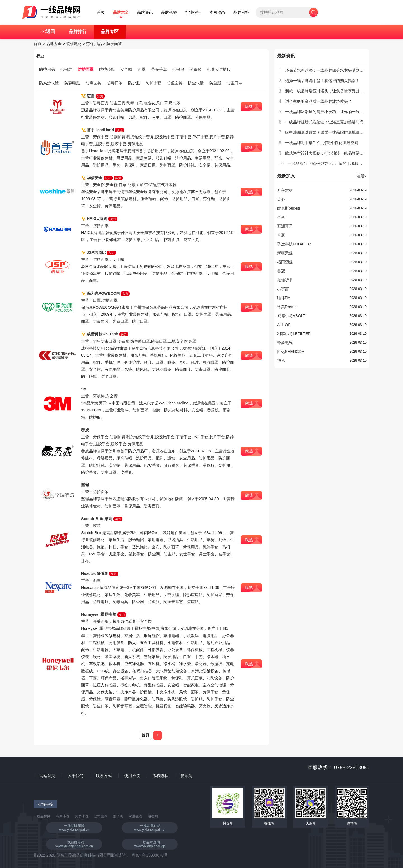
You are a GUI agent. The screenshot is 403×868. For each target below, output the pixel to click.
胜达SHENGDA (291, 352)
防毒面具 (93, 83)
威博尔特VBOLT (291, 316)
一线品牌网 (42, 816)
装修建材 (74, 44)
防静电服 (72, 83)
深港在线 (135, 816)
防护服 (134, 83)
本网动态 (217, 12)
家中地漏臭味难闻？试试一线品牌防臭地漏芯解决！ (330, 132)
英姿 (281, 199)
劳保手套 (159, 69)
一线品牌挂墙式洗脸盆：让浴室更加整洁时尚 (324, 122)
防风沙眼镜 (49, 83)
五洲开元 (285, 226)
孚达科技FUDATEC (294, 244)
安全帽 (126, 69)
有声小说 (63, 816)
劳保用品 (94, 44)
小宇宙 (283, 289)
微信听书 (285, 280)
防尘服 (215, 83)
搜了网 (118, 816)
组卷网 (153, 816)
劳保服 (178, 69)
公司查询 (101, 816)
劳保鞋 (66, 69)
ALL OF (284, 325)
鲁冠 (281, 271)
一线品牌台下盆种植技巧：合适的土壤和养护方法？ (333, 163)
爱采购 (186, 776)
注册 (362, 176)
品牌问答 (241, 12)
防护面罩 (114, 44)
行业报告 (193, 12)
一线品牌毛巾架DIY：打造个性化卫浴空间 (322, 143)
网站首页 (47, 776)
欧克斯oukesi (289, 208)
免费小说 (82, 816)
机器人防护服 (219, 69)
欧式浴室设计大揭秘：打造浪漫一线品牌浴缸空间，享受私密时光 (342, 153)
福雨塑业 (285, 262)
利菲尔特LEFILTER (294, 334)
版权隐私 (160, 776)
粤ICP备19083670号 (150, 855)
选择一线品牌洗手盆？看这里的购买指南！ (322, 81)
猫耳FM (284, 298)
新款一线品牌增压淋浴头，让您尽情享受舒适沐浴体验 (332, 91)
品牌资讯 (145, 12)
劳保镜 (196, 69)
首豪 (281, 235)
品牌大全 (121, 12)
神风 (281, 361)
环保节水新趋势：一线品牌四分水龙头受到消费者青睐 (332, 70)
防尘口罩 (235, 83)
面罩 (142, 69)
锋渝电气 (285, 343)
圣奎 (281, 217)
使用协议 (132, 776)
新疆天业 (285, 253)
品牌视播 (169, 12)
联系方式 (104, 776)
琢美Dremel (287, 307)
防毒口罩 (115, 83)
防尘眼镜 (196, 83)
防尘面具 (175, 83)
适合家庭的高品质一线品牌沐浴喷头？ (318, 101)
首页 (101, 12)
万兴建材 (285, 190)
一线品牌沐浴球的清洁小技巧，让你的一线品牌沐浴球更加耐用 (340, 112)
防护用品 (47, 69)
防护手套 (153, 83)
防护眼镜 (107, 69)
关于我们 (76, 776)
